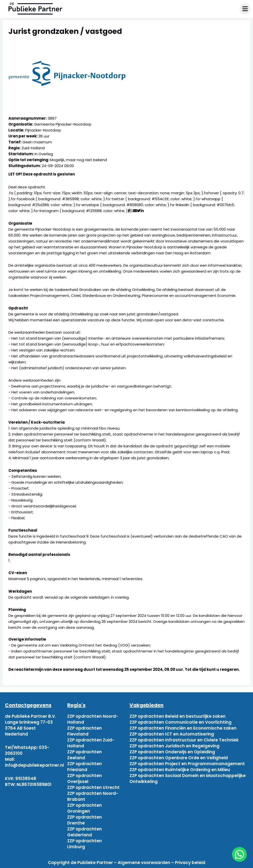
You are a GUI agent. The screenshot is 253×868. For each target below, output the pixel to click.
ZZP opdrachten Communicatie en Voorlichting (180, 722)
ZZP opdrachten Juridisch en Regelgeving (174, 746)
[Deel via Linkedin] (143, 211)
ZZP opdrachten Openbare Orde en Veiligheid (179, 758)
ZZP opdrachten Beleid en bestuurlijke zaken (178, 716)
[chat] (239, 854)
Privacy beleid (190, 863)
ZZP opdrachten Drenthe (84, 820)
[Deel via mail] (135, 211)
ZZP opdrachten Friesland (84, 767)
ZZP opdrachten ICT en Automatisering (172, 734)
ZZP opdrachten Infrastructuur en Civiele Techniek (184, 740)
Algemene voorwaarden (144, 863)
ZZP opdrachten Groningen (84, 808)
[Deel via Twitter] (139, 211)
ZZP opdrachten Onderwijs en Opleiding (172, 752)
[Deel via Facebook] (129, 211)
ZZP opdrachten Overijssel (84, 779)
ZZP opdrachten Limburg (84, 844)
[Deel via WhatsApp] (132, 211)
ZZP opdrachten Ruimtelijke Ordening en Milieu (180, 770)
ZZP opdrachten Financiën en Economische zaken (183, 728)
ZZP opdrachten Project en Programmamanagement (187, 764)
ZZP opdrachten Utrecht (93, 787)
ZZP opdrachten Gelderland (84, 832)
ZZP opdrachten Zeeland (84, 755)
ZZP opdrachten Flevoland (84, 731)
